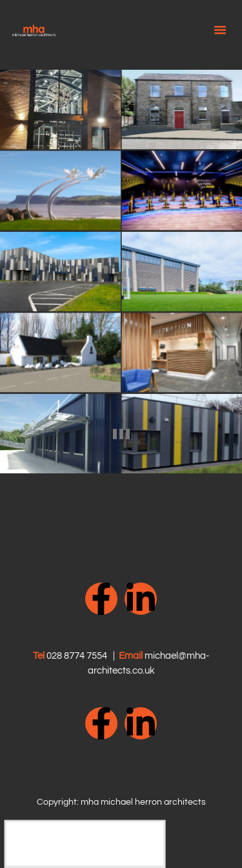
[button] (220, 30)
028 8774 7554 (77, 656)
